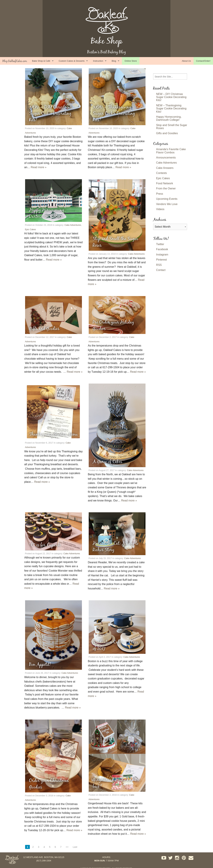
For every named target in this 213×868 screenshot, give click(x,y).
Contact (161, 270)
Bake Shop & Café (41, 61)
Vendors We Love (167, 204)
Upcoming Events (167, 199)
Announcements (166, 158)
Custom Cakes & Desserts (72, 61)
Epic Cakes (30, 229)
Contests (162, 173)
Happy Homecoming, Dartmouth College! (169, 118)
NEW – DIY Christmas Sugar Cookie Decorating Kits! (171, 97)
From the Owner (166, 188)
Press (160, 194)
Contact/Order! (203, 61)
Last (75, 847)
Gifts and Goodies (167, 133)
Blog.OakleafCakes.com (15, 61)
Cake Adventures (73, 225)
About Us (186, 61)
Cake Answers (165, 168)
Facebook (162, 249)
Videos (160, 209)
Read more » (39, 167)
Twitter (160, 244)
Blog (114, 61)
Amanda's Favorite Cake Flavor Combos (171, 151)
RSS (159, 265)
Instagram (162, 255)
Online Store (131, 61)
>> (67, 847)
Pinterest (162, 260)
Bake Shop (107, 41)
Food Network (165, 183)
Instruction (98, 61)
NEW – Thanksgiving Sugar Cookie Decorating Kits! (171, 109)
